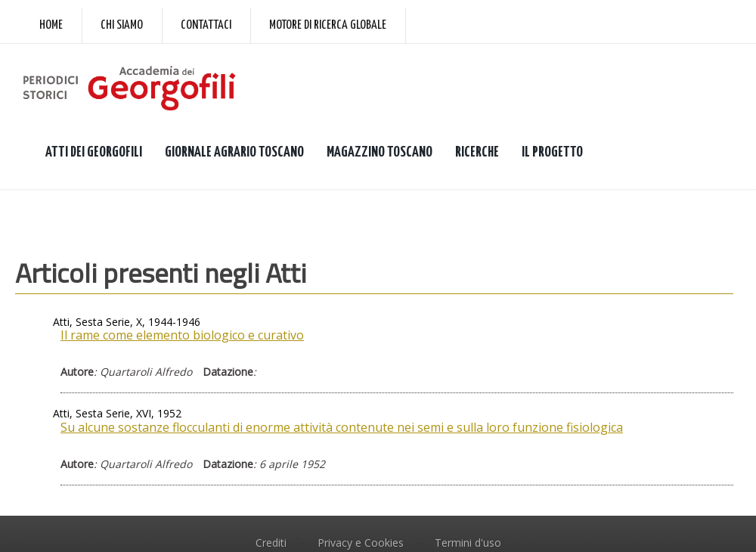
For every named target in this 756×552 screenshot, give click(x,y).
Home (51, 25)
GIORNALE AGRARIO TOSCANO (234, 152)
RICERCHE (477, 152)
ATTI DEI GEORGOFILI (94, 152)
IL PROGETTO (552, 152)
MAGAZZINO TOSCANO (380, 152)
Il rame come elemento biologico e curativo (182, 335)
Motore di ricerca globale (328, 25)
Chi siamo (122, 25)
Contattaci (206, 25)
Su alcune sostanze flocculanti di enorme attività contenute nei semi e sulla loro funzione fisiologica (342, 427)
